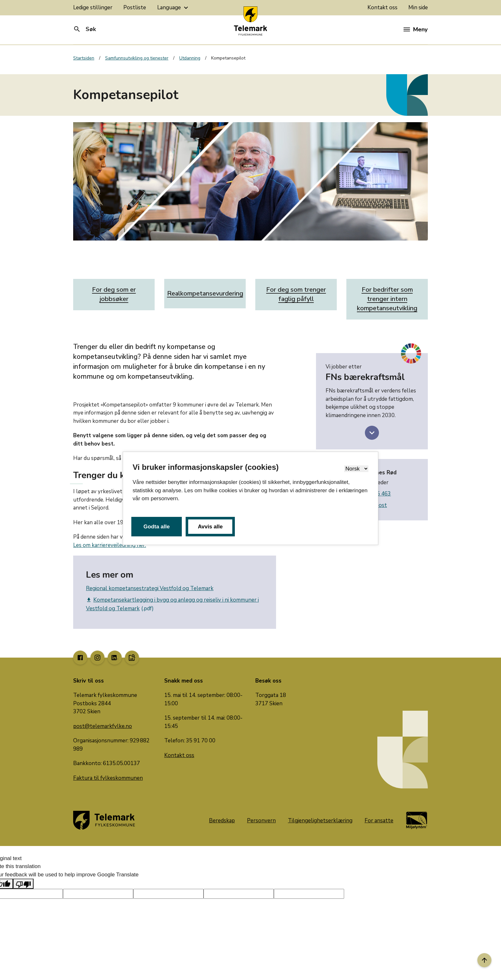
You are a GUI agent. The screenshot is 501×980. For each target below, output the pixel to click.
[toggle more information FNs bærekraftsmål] (372, 433)
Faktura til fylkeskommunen (108, 778)
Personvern (261, 821)
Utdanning (190, 58)
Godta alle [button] (157, 527)
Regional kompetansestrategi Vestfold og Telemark (150, 588)
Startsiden (84, 58)
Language (173, 8)
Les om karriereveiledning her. (110, 545)
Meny (416, 29)
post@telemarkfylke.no (103, 726)
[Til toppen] (484, 960)
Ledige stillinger (93, 8)
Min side (418, 8)
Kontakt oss (382, 8)
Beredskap (222, 821)
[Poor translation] (23, 884)
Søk (85, 29)
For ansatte (379, 821)
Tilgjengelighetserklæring (320, 821)
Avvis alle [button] (210, 527)
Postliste (135, 8)
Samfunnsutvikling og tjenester (137, 58)
